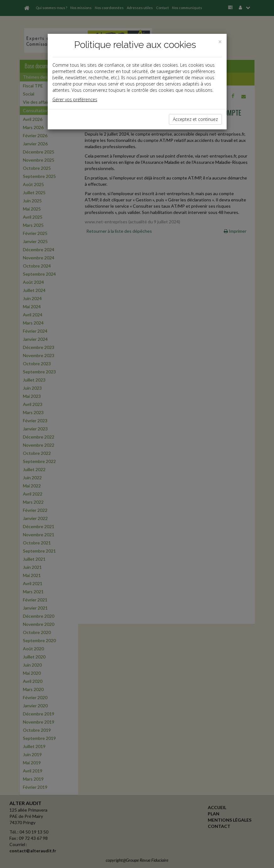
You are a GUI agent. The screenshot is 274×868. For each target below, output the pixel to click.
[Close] (220, 42)
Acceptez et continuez (195, 119)
